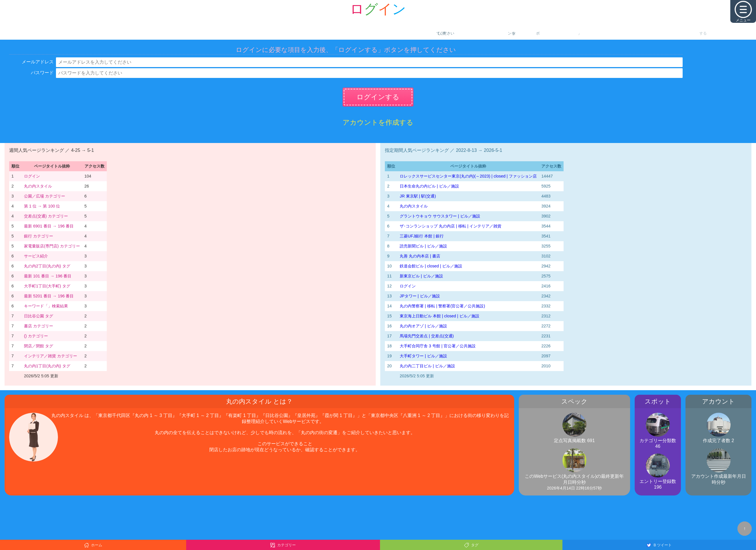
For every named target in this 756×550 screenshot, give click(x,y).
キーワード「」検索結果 (46, 306)
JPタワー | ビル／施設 (420, 296)
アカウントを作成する (378, 122)
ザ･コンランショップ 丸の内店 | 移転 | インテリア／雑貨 (451, 226)
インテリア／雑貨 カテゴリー (51, 356)
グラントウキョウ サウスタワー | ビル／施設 (440, 216)
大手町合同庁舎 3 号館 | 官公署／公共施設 (438, 346)
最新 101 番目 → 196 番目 (48, 276)
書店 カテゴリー (39, 326)
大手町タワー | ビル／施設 (423, 356)
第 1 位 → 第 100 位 (42, 206)
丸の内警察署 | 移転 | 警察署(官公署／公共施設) (442, 306)
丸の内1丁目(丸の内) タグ (47, 366)
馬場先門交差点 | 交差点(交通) (427, 336)
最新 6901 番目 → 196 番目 (49, 226)
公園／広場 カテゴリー (45, 196)
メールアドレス (38, 62)
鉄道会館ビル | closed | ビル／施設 (431, 266)
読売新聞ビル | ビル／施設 (423, 246)
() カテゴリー (36, 336)
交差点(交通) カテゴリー (46, 216)
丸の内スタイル (38, 186)
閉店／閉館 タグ (39, 346)
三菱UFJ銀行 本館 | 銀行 (422, 236)
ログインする (378, 97)
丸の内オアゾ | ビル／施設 (423, 326)
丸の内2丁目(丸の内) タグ (47, 266)
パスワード (42, 73)
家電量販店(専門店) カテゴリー (52, 246)
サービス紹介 (36, 256)
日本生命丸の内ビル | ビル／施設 (429, 186)
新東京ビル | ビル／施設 (421, 276)
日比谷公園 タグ (39, 316)
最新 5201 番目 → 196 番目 (49, 296)
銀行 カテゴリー (39, 236)
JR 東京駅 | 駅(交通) (418, 196)
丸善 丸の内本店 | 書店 (420, 256)
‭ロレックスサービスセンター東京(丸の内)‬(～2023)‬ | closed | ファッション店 (468, 176)
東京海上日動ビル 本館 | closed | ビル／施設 (440, 316)
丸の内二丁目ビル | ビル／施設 (427, 366)
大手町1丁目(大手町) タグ (47, 286)
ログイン (32, 176)
